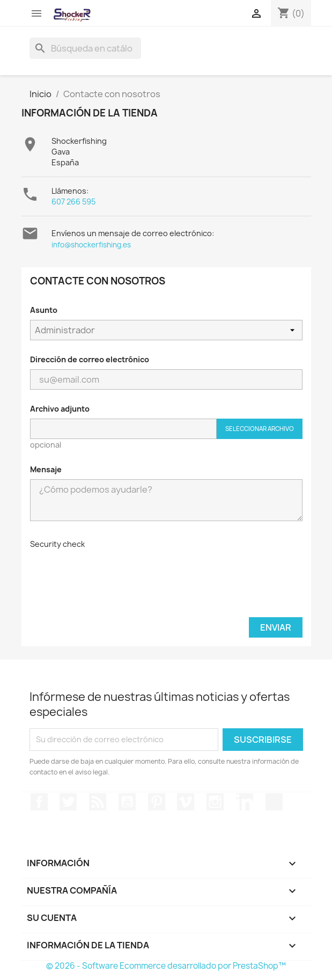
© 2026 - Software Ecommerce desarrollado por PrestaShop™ (166, 966)
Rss (98, 802)
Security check (57, 544)
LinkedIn (245, 802)
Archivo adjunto (60, 409)
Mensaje (46, 469)
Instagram (215, 802)
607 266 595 (73, 202)
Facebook (39, 802)
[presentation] (112, 575)
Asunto (44, 310)
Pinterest (157, 802)
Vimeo (186, 802)
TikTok (274, 802)
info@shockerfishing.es (91, 245)
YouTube (127, 802)
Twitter (68, 802)
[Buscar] (85, 48)
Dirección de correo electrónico (90, 359)
